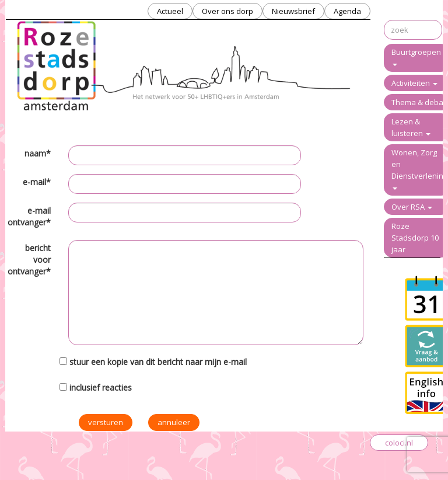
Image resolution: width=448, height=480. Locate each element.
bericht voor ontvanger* (29, 260)
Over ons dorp (228, 11)
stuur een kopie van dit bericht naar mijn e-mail (158, 362)
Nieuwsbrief (293, 11)
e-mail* (37, 182)
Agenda (347, 11)
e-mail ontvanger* (29, 216)
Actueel (170, 11)
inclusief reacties (101, 387)
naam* (38, 153)
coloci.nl (399, 443)
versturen (106, 422)
